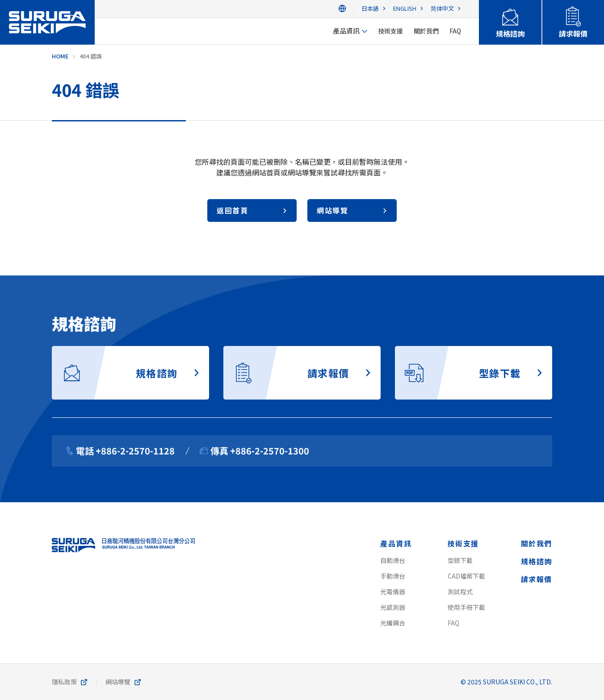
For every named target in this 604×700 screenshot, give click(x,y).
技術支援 (463, 543)
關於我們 (537, 543)
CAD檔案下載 (466, 576)
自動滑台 (393, 560)
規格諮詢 (537, 561)
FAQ (453, 623)
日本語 (370, 9)
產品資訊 (396, 543)
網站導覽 (118, 682)
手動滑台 (393, 576)
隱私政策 (64, 682)
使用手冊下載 (466, 607)
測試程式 (460, 592)
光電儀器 (393, 592)
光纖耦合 (393, 623)
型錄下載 (460, 560)
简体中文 (442, 9)
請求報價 (537, 579)
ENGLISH (405, 9)
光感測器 (393, 607)
